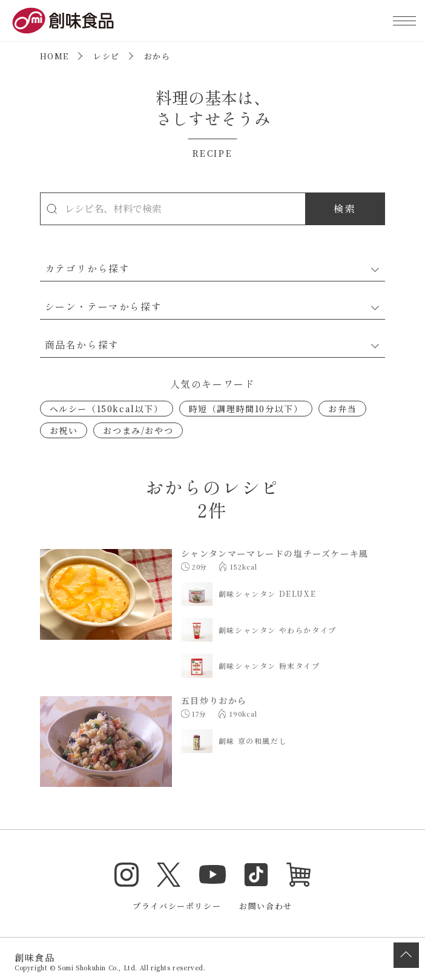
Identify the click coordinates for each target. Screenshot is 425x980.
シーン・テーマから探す (104, 306)
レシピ (107, 56)
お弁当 (342, 409)
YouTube (212, 875)
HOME (54, 56)
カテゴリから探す (87, 268)
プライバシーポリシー (177, 906)
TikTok (256, 875)
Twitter (169, 875)
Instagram (127, 875)
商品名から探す (82, 344)
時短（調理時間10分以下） (246, 409)
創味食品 (63, 21)
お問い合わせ (266, 906)
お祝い (64, 430)
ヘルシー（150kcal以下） (107, 409)
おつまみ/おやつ (138, 430)
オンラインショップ (298, 875)
